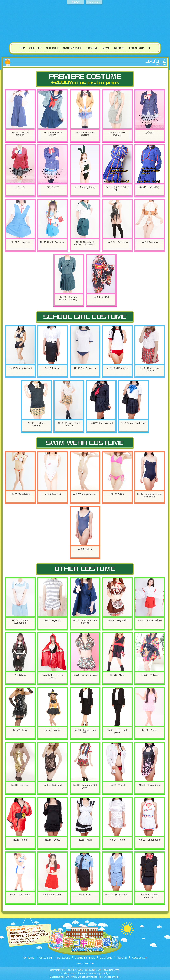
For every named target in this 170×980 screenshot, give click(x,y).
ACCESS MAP (136, 48)
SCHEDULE (52, 48)
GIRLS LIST (35, 48)
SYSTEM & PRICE (72, 48)
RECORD (119, 48)
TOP (22, 48)
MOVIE (106, 48)
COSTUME (92, 48)
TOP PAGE (28, 958)
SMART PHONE (85, 963)
